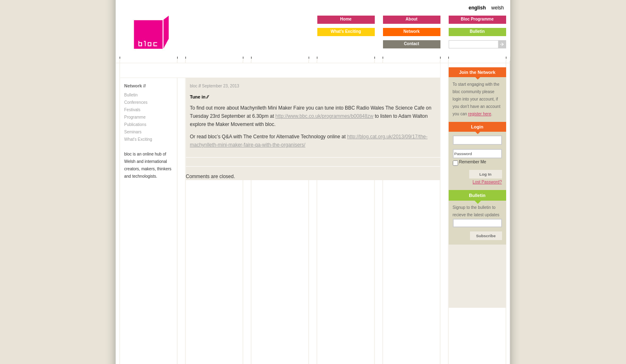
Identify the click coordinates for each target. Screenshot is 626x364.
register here (479, 114)
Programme (135, 117)
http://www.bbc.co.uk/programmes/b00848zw (324, 116)
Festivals (132, 110)
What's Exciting (138, 139)
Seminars (133, 132)
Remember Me (470, 162)
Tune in (199, 97)
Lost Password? (487, 182)
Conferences (136, 102)
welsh (498, 8)
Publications (135, 125)
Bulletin (131, 95)
